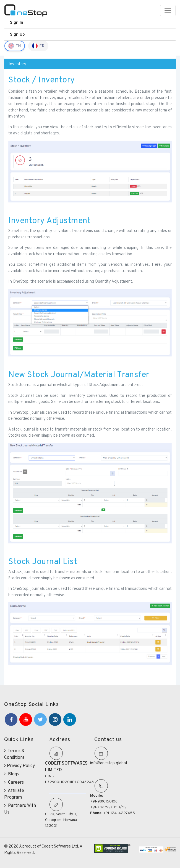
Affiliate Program (14, 794)
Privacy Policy (19, 766)
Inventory (17, 64)
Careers (14, 782)
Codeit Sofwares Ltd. (61, 846)
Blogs (11, 774)
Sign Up (17, 34)
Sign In (17, 22)
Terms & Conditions (14, 754)
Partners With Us (20, 809)
